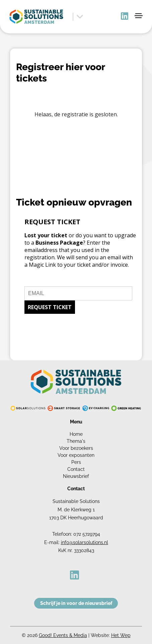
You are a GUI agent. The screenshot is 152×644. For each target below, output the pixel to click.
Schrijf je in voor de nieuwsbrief (76, 603)
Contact (76, 469)
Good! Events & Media (63, 635)
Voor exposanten (76, 455)
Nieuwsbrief (76, 476)
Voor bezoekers (76, 448)
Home (76, 434)
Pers (76, 462)
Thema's (76, 441)
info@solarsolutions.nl (85, 542)
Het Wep (121, 635)
